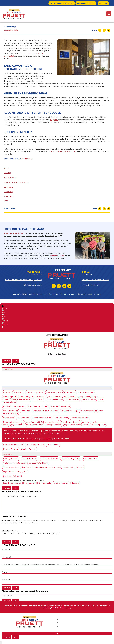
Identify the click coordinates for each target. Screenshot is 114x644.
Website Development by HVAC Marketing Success (80, 294)
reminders (8, 187)
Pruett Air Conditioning (14, 233)
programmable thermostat (16, 182)
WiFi (6, 201)
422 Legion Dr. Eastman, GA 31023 (95, 280)
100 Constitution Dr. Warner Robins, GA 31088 (23, 280)
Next (15, 361)
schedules (8, 192)
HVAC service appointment (63, 152)
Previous (7, 361)
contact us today (57, 256)
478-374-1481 (87, 3)
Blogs (6, 168)
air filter (7, 173)
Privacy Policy (53, 294)
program (54, 120)
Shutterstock (27, 159)
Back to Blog (9, 27)
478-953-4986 (64, 3)
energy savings (10, 178)
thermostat (9, 196)
